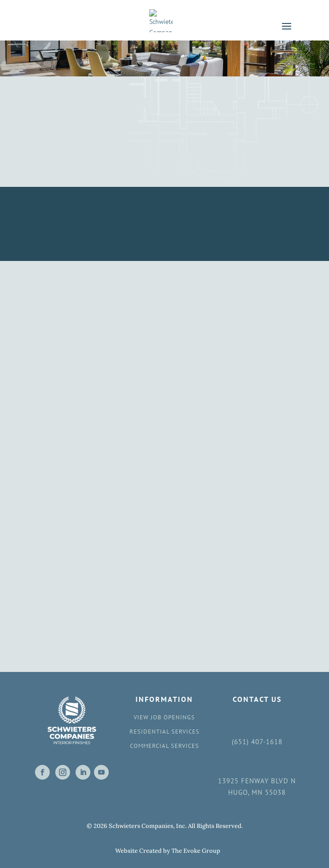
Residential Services (164, 732)
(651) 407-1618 (257, 742)
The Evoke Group (196, 851)
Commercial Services (164, 746)
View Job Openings (164, 717)
